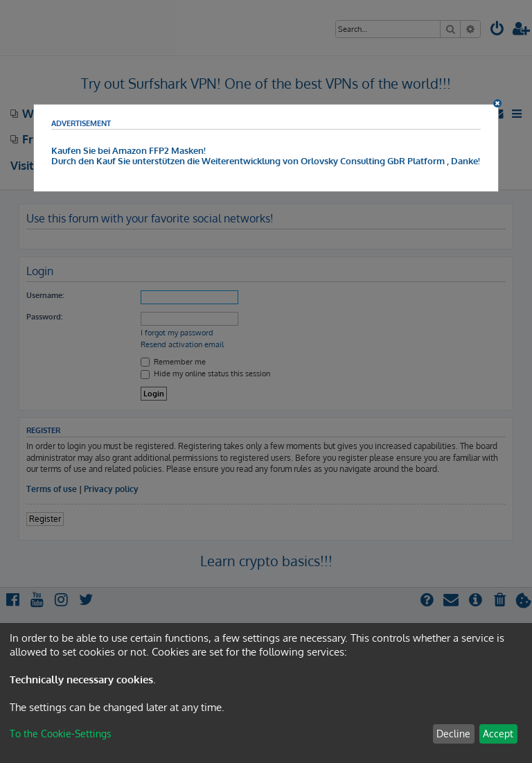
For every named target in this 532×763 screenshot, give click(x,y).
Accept (498, 734)
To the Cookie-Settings (61, 734)
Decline (453, 734)
